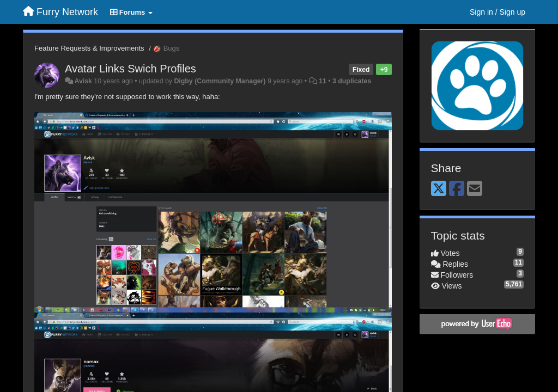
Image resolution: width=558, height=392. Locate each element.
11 (323, 81)
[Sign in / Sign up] (498, 12)
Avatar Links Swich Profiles (131, 69)
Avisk (83, 81)
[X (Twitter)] (439, 189)
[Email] (475, 189)
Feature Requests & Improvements (89, 48)
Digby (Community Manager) (220, 81)
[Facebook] (457, 189)
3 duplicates (352, 81)
